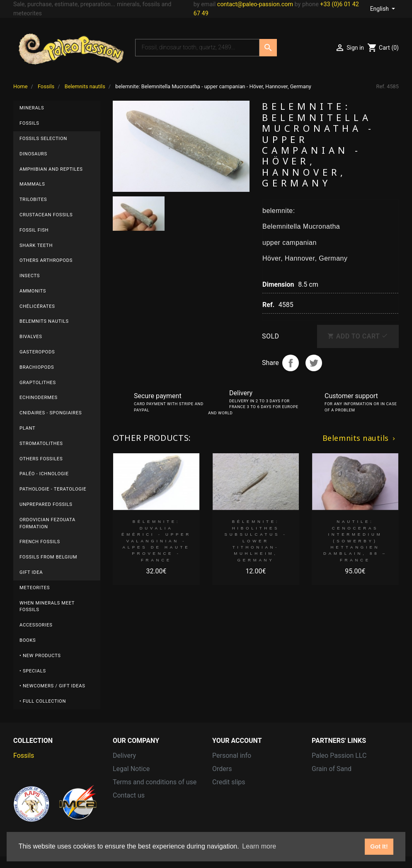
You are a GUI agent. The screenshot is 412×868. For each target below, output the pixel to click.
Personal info (232, 756)
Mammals (32, 184)
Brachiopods (37, 367)
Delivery (124, 756)
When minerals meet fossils (47, 607)
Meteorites (35, 588)
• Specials (33, 671)
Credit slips (229, 782)
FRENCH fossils (40, 542)
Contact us (129, 795)
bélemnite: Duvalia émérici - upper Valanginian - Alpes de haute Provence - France (156, 540)
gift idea (31, 572)
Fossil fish (34, 230)
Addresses (228, 795)
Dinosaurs (33, 154)
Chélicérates (37, 306)
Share (291, 363)
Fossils (29, 123)
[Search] (197, 48)
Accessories (36, 625)
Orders (222, 769)
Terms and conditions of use (155, 782)
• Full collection (43, 701)
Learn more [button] (259, 846)
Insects (30, 276)
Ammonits (33, 291)
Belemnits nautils (44, 321)
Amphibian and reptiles (51, 169)
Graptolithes (38, 383)
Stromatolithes (41, 444)
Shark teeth (36, 245)
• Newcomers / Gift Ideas (52, 686)
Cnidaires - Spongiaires (51, 413)
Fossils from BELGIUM (48, 557)
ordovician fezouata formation (47, 523)
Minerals (32, 108)
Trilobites (33, 199)
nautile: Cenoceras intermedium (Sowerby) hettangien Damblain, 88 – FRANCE (355, 540)
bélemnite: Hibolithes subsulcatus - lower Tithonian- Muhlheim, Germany (256, 540)
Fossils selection (43, 139)
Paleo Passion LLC (339, 756)
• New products (40, 656)
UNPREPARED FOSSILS (46, 504)
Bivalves (31, 337)
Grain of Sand (332, 769)
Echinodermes (39, 398)
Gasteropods (37, 352)
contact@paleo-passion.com (255, 4)
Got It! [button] (379, 846)
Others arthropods (46, 260)
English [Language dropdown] (380, 9)
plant (27, 428)
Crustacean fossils (46, 215)
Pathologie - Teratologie (53, 489)
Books (28, 640)
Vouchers (226, 809)
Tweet (314, 363)
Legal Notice (131, 769)
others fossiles (41, 459)
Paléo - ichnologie (44, 474)
